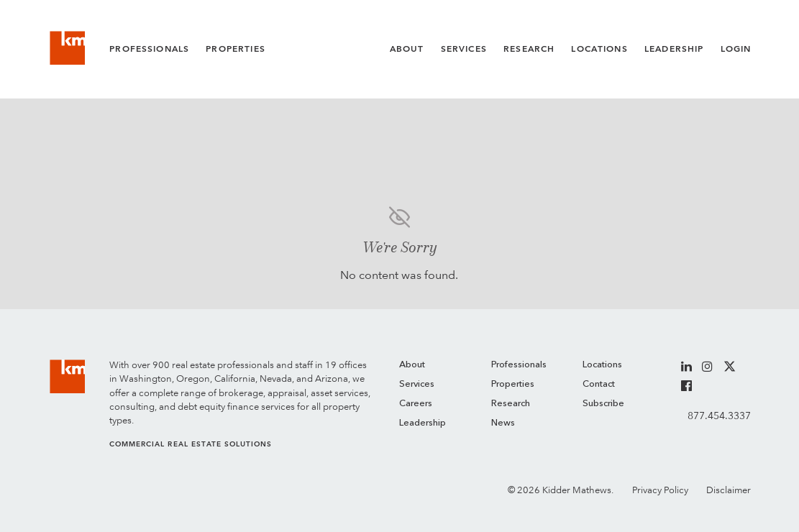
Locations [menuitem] (602, 365)
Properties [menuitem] (513, 384)
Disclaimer (729, 490)
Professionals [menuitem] (519, 365)
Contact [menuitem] (599, 384)
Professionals (149, 49)
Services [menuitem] (417, 384)
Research (529, 49)
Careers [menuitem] (416, 404)
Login (736, 49)
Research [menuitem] (511, 404)
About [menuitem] (412, 365)
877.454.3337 (719, 416)
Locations (599, 49)
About (407, 49)
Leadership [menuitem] (423, 423)
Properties (236, 49)
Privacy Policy (660, 490)
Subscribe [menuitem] (603, 404)
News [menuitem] (503, 423)
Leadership (674, 49)
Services (464, 49)
